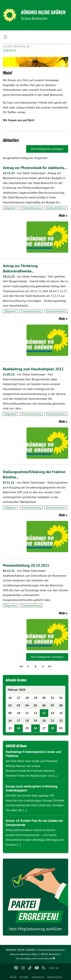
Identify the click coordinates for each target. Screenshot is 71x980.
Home (13, 977)
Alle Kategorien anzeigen (47, 149)
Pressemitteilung (31, 208)
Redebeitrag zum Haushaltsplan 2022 (33, 369)
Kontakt (24, 977)
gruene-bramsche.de (17, 46)
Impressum (38, 977)
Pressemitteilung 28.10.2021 (26, 565)
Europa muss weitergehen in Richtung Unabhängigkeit (32, 788)
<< (21, 666)
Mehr (62, 216)
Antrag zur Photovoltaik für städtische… (35, 168)
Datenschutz (54, 977)
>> (50, 666)
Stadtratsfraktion (56, 208)
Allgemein (10, 208)
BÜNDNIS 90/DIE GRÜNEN (43, 12)
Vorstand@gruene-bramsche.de (34, 958)
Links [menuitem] (52, 968)
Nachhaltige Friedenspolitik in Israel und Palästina (33, 754)
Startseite (10, 51)
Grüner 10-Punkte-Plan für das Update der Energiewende (34, 823)
